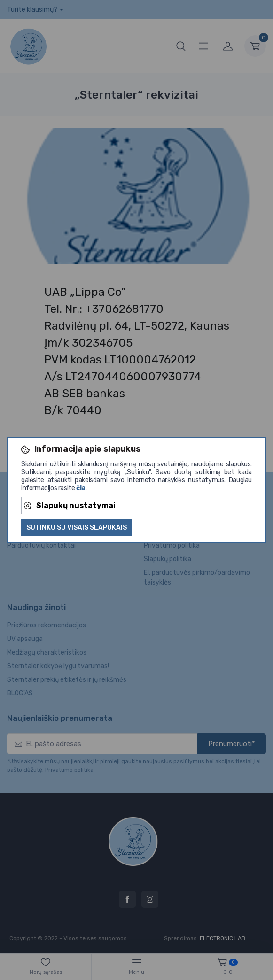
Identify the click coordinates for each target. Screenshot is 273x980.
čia (81, 488)
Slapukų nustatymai (70, 505)
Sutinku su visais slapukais (77, 528)
